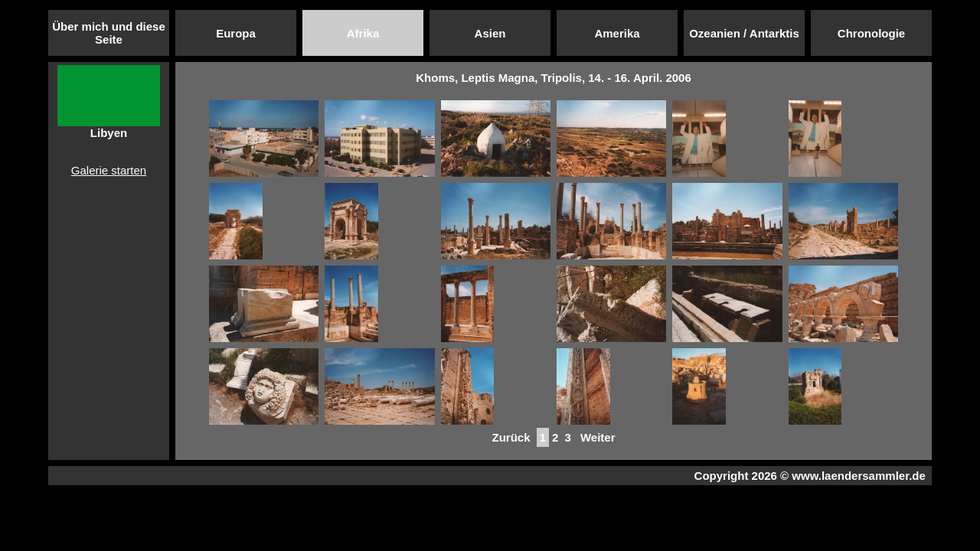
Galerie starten (109, 170)
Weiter (598, 437)
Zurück (511, 437)
